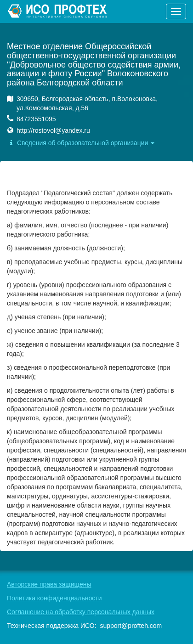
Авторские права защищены (49, 584)
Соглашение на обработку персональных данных (81, 612)
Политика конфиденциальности (54, 598)
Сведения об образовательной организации (81, 143)
